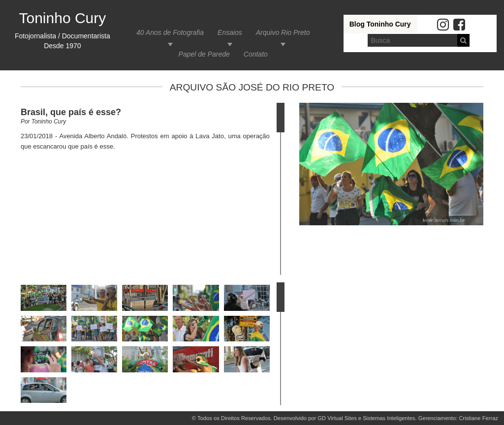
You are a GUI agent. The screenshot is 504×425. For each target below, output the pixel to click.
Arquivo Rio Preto (283, 32)
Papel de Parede (204, 54)
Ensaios (230, 32)
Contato (256, 54)
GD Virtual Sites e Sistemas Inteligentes (366, 418)
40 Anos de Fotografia (170, 32)
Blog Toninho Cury (380, 24)
